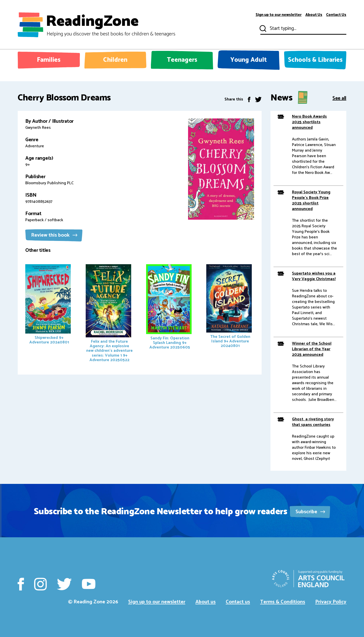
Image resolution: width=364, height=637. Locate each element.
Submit (262, 29)
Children (115, 60)
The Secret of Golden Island (229, 307)
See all (339, 98)
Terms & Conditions (283, 602)
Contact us (238, 602)
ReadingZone (111, 25)
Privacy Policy (331, 602)
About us (206, 602)
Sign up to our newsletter (279, 15)
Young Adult (249, 60)
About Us (314, 15)
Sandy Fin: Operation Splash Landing (169, 307)
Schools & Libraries (315, 60)
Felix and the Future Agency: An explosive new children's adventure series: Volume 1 (109, 314)
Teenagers (182, 60)
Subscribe (310, 512)
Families (49, 60)
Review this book (54, 235)
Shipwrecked (48, 305)
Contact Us (336, 15)
